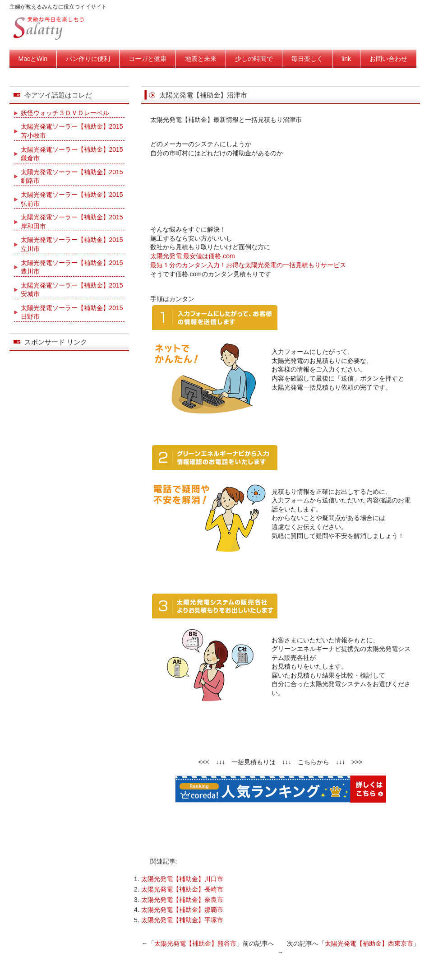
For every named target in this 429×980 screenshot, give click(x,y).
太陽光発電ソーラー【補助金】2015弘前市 (72, 199)
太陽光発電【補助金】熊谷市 (195, 943)
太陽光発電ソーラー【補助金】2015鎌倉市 (72, 154)
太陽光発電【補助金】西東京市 (369, 943)
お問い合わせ (388, 59)
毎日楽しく (307, 59)
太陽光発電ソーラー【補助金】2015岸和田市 (72, 222)
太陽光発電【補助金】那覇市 (182, 910)
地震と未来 (201, 59)
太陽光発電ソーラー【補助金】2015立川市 (72, 244)
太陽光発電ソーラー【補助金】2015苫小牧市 (72, 131)
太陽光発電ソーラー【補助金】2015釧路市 (72, 176)
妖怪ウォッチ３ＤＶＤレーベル (65, 113)
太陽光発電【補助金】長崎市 (182, 889)
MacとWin (33, 59)
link (346, 59)
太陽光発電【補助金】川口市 (182, 879)
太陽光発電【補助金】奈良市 (182, 900)
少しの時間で (254, 59)
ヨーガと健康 (148, 59)
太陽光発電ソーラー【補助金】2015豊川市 (72, 267)
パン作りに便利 (88, 59)
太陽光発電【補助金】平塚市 (182, 920)
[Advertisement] (281, 189)
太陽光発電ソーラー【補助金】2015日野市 (72, 312)
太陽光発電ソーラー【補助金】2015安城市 (72, 290)
